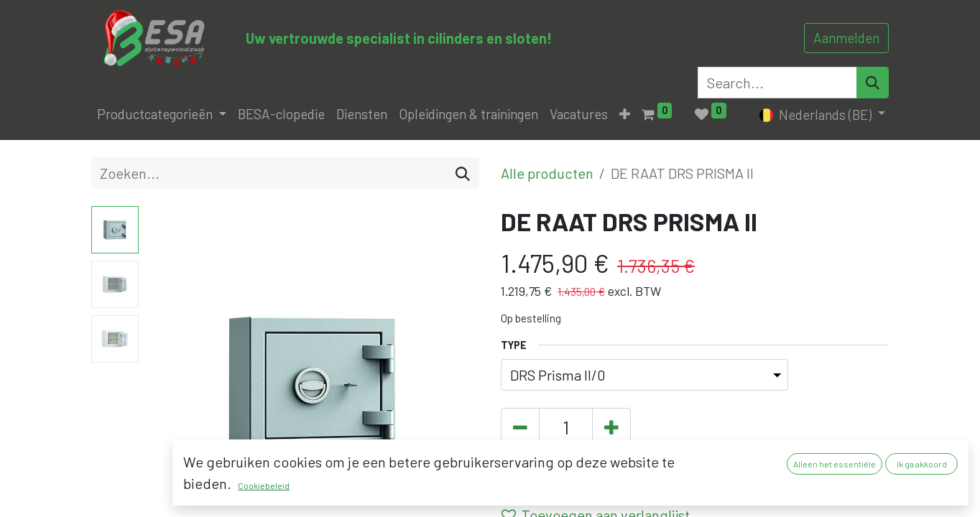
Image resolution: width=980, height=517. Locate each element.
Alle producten (547, 173)
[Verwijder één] (520, 428)
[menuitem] (281, 115)
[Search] (873, 83)
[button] (625, 115)
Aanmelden (846, 38)
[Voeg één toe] (611, 428)
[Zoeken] (463, 173)
